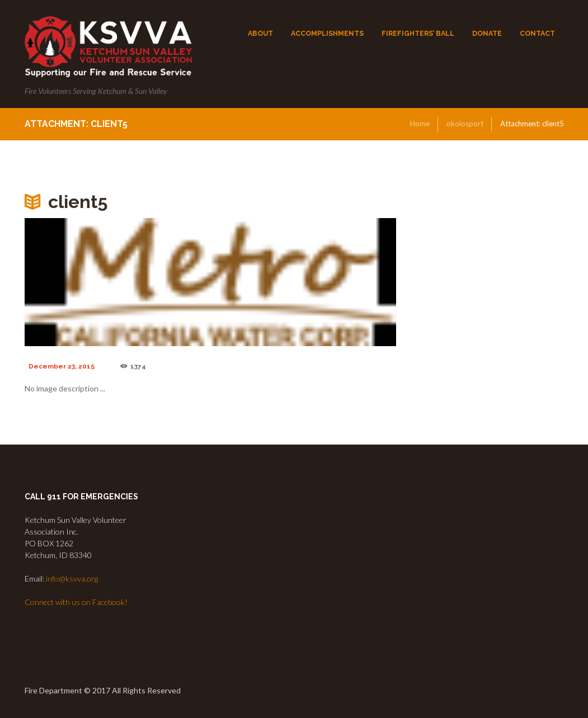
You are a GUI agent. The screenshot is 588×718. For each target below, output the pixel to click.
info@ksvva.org (72, 578)
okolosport (465, 124)
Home (420, 124)
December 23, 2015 (62, 366)
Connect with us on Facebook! (76, 602)
